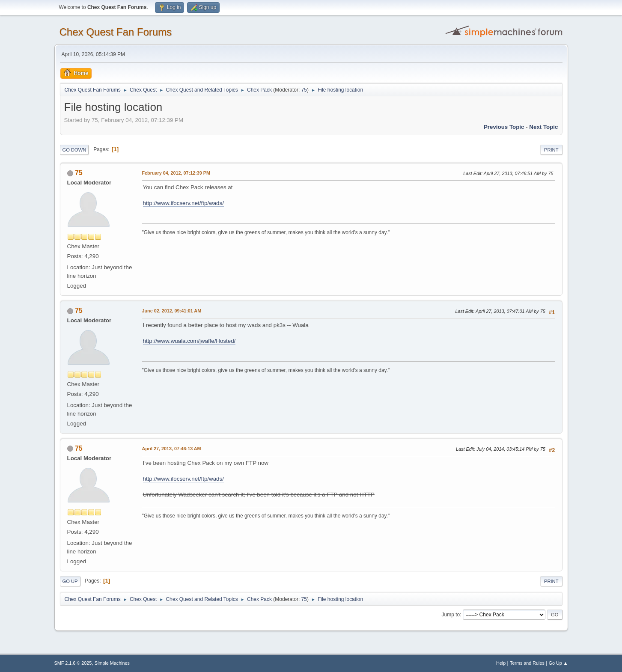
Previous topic (504, 127)
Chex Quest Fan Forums (116, 32)
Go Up (70, 581)
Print (551, 150)
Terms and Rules (527, 663)
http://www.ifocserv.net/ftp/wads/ (183, 203)
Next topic (543, 127)
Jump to (451, 615)
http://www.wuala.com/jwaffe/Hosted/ (189, 341)
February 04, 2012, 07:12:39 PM (176, 173)
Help (501, 663)
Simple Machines (112, 663)
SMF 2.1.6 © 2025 (73, 663)
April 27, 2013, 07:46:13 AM (172, 449)
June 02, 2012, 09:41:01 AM (172, 311)
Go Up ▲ (558, 663)
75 (304, 90)
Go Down (74, 150)
